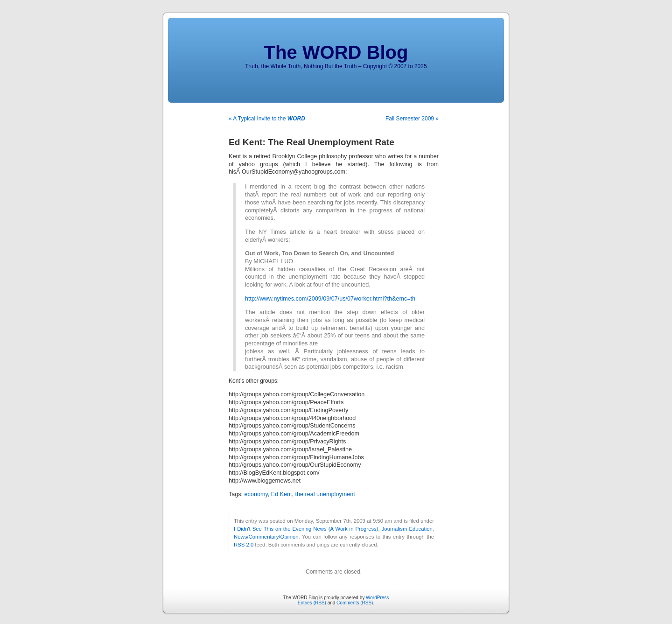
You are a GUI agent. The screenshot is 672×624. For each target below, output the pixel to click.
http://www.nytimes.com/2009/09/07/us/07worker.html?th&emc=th (330, 299)
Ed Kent (282, 494)
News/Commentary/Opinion (266, 537)
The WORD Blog (336, 52)
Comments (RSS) (355, 603)
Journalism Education (407, 529)
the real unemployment (325, 494)
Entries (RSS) (312, 603)
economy (256, 494)
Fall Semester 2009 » (412, 119)
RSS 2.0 (244, 545)
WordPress (377, 598)
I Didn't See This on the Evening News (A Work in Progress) (306, 529)
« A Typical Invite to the (267, 119)
